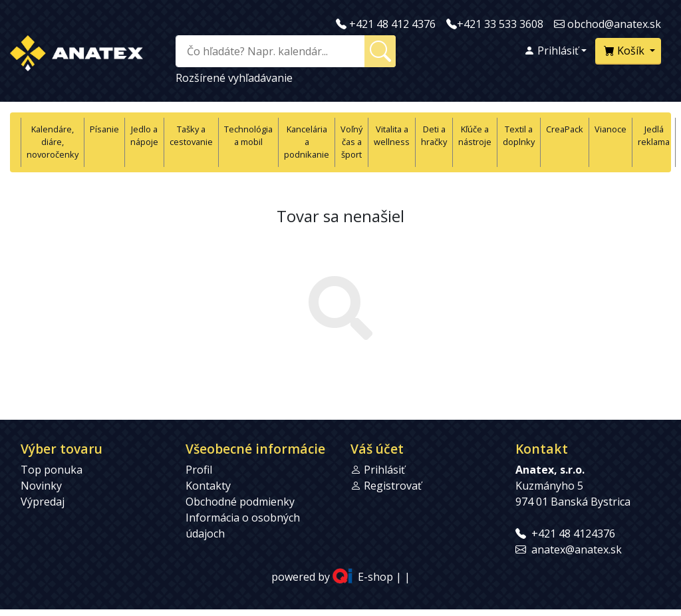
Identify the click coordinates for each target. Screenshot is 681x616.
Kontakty (208, 486)
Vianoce (611, 129)
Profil (199, 470)
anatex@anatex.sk (577, 549)
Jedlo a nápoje (144, 135)
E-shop (375, 577)
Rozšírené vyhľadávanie (234, 78)
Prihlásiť (551, 51)
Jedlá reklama (654, 135)
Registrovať (393, 486)
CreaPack (565, 129)
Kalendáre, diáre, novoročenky (53, 142)
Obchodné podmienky (240, 502)
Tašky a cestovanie (191, 135)
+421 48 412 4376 (392, 24)
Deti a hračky (434, 135)
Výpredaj (43, 502)
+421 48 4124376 (573, 534)
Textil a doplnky (519, 135)
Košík (625, 51)
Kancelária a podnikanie (307, 142)
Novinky (41, 486)
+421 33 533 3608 (500, 24)
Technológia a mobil (248, 135)
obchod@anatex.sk (614, 24)
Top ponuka (52, 470)
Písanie (104, 129)
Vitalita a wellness (392, 135)
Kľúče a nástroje (475, 135)
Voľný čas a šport (351, 142)
